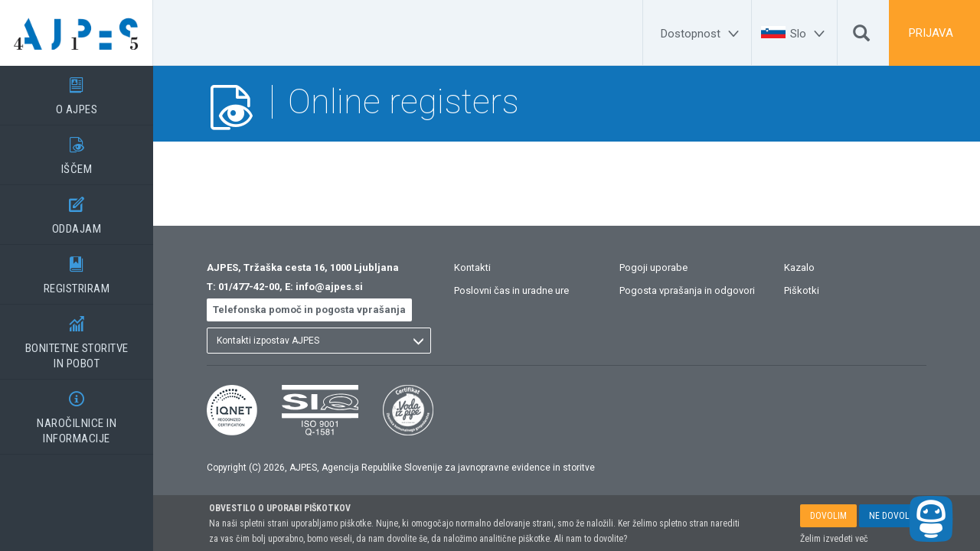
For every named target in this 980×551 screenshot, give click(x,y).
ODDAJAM (77, 210)
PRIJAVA (931, 33)
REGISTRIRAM (77, 270)
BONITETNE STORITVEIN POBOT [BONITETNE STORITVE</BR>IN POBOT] (77, 337)
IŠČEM (77, 151)
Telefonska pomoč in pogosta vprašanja (309, 310)
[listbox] (319, 341)
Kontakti (472, 267)
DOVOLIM (828, 516)
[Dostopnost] (702, 34)
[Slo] (810, 34)
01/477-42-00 (249, 287)
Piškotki (802, 290)
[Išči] (861, 37)
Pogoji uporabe (653, 267)
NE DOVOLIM (894, 516)
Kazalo (799, 267)
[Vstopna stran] (77, 33)
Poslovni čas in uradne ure (511, 290)
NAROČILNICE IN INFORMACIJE (77, 412)
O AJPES (77, 91)
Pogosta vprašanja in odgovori (687, 290)
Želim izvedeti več (834, 539)
